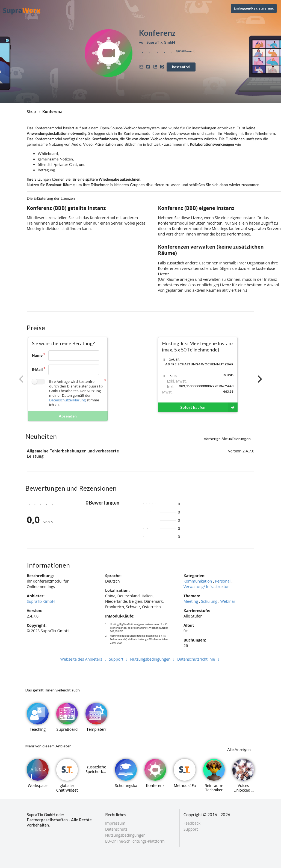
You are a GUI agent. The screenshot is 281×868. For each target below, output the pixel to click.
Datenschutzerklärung (67, 400)
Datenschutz (116, 829)
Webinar (228, 601)
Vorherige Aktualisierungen (227, 439)
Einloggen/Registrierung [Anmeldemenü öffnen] (254, 8)
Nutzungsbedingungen (153, 659)
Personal (223, 581)
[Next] (259, 379)
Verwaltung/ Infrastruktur (206, 587)
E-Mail (37, 369)
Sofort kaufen (209, 407)
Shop (31, 111)
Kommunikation (198, 581)
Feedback (192, 823)
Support (119, 659)
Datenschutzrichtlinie (199, 659)
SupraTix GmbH (41, 601)
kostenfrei (181, 67)
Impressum (115, 823)
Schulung (209, 601)
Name (37, 355)
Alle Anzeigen (239, 749)
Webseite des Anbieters (84, 659)
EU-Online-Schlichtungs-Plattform (135, 841)
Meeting (191, 601)
